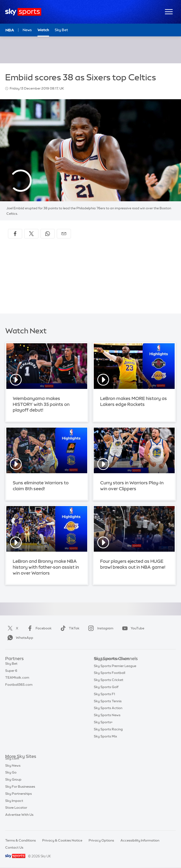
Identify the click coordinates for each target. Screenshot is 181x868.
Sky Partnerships (19, 799)
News (27, 30)
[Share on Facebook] (15, 234)
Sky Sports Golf (106, 694)
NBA (10, 30)
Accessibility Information (140, 840)
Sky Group (13, 785)
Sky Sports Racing (108, 736)
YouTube (132, 628)
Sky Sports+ (103, 729)
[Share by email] (64, 234)
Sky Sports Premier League (115, 673)
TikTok (69, 628)
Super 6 (11, 673)
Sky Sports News (107, 722)
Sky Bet (11, 666)
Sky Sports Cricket (109, 687)
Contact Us (14, 847)
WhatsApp (19, 638)
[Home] (23, 12)
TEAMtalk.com (17, 680)
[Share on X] (31, 234)
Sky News (13, 771)
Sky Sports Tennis (108, 708)
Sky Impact (14, 806)
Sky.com (12, 764)
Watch (43, 30)
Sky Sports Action (108, 715)
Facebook (38, 628)
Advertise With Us (19, 820)
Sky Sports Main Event (111, 666)
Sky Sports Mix (105, 743)
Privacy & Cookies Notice (62, 840)
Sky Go (11, 778)
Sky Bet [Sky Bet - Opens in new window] (61, 30)
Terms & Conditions (21, 840)
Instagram (100, 628)
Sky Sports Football (109, 680)
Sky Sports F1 (104, 701)
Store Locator (16, 813)
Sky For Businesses (20, 792)
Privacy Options (101, 840)
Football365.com (19, 687)
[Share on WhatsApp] (48, 234)
